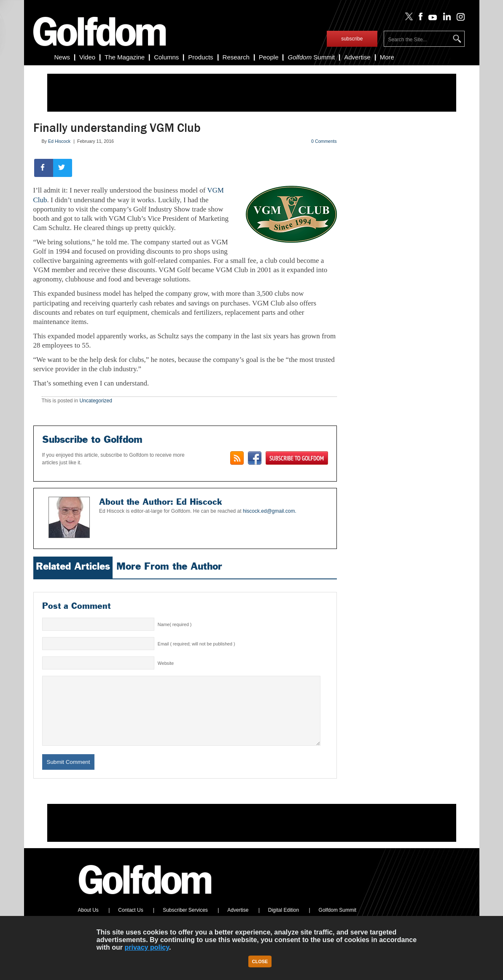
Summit (311, 57)
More (387, 57)
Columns (166, 57)
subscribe (352, 39)
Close (260, 961)
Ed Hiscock (59, 141)
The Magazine (125, 57)
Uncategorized (96, 401)
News (62, 57)
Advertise (357, 57)
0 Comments (324, 141)
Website (166, 663)
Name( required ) (175, 624)
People (269, 57)
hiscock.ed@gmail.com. (270, 511)
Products (200, 57)
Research (236, 57)
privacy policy (147, 947)
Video (87, 57)
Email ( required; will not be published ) (196, 644)
